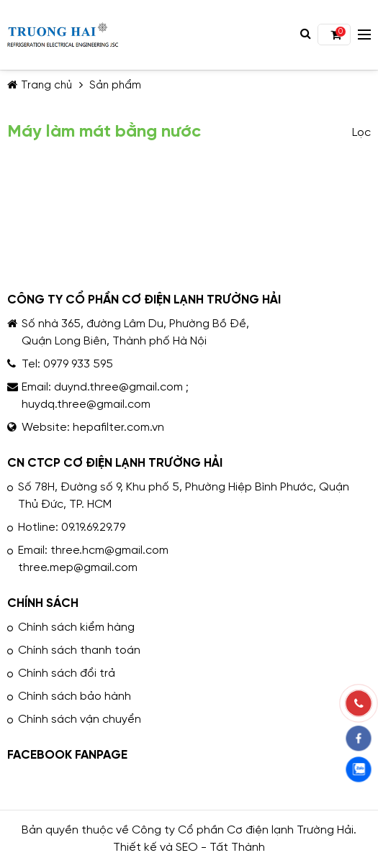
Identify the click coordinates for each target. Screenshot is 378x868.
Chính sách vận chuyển (80, 719)
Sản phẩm (115, 86)
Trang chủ (40, 86)
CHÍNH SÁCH (43, 603)
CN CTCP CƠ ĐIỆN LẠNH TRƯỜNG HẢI (115, 463)
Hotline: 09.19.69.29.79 (72, 527)
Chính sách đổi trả (67, 673)
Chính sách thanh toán (79, 650)
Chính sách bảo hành (75, 696)
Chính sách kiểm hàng (76, 627)
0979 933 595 (78, 364)
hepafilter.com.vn (118, 428)
